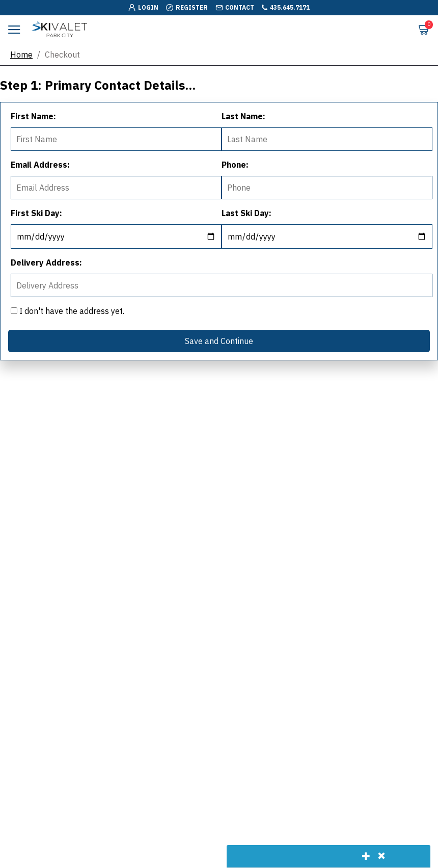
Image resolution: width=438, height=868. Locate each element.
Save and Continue (219, 341)
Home (21, 55)
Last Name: (243, 116)
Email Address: (40, 165)
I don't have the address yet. (67, 311)
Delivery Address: (46, 262)
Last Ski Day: (247, 213)
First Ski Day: (36, 213)
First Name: (33, 116)
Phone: (235, 165)
